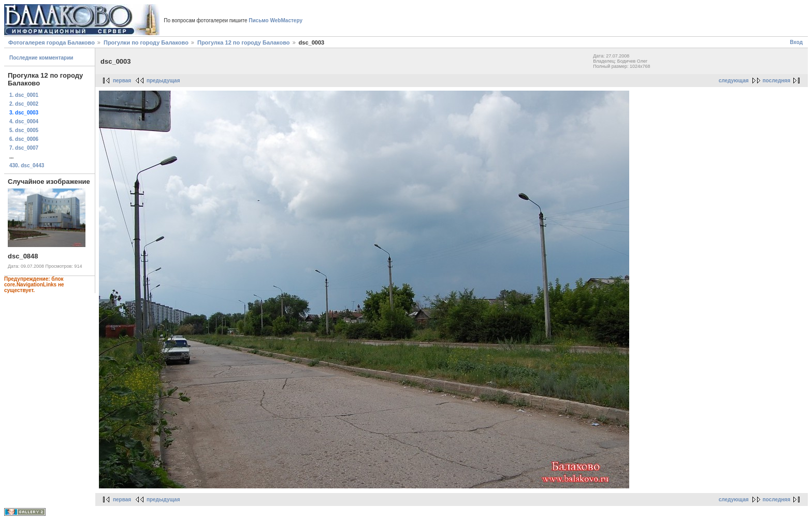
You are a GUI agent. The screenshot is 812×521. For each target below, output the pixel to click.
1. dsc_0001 (24, 95)
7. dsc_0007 (24, 148)
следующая (734, 81)
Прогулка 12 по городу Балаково (244, 42)
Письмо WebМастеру (275, 20)
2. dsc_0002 (24, 104)
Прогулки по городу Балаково (146, 42)
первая (122, 81)
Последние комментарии (41, 58)
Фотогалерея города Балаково (52, 42)
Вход (796, 42)
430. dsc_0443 (27, 165)
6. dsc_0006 (24, 139)
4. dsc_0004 (24, 121)
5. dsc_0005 (24, 130)
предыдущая (163, 81)
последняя (777, 81)
